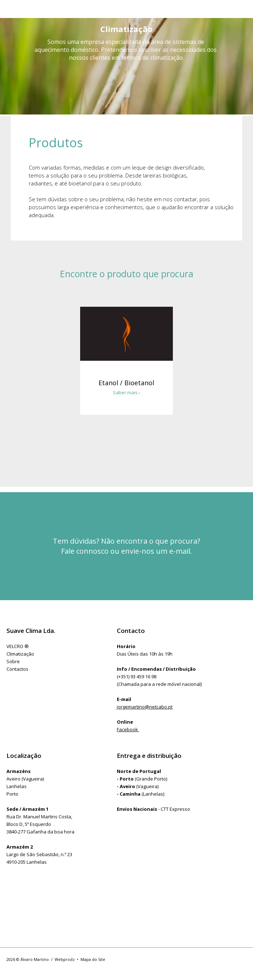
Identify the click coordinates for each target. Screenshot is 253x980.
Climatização (20, 654)
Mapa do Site (93, 959)
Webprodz (65, 959)
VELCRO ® (18, 646)
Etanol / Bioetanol (126, 383)
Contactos (17, 669)
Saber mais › (126, 392)
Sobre (13, 661)
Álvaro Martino (35, 959)
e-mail (180, 551)
